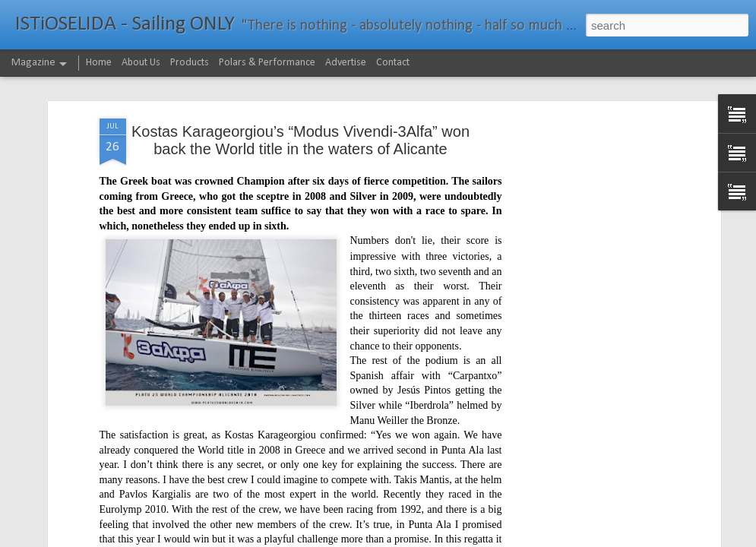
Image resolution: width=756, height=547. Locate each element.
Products (190, 63)
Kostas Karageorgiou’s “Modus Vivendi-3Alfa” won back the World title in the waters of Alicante (301, 139)
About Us (141, 63)
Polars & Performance (267, 63)
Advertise (346, 63)
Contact (393, 63)
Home (99, 63)
